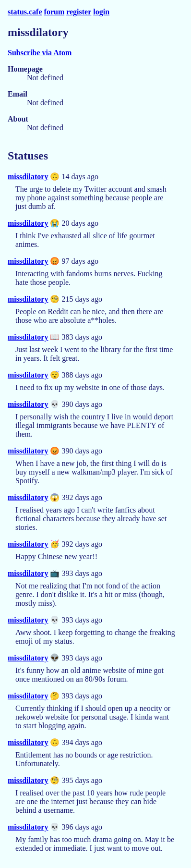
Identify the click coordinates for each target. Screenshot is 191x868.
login (101, 12)
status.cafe (25, 12)
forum (54, 12)
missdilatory (28, 177)
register (79, 12)
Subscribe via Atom (40, 53)
